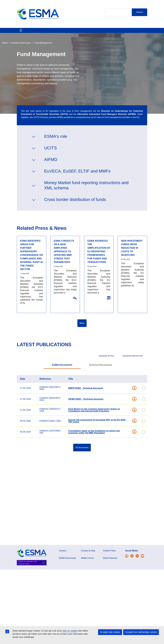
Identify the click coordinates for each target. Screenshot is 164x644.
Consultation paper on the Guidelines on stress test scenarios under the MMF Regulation (94, 438)
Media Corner (87, 558)
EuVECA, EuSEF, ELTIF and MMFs (77, 177)
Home (5, 49)
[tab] (62, 371)
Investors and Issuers (21, 49)
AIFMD (51, 166)
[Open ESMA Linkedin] (137, 556)
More (82, 329)
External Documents (101, 371)
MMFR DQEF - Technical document (86, 394)
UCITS (50, 154)
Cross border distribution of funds (75, 206)
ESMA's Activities (39, 33)
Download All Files (106, 362)
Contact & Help (132, 33)
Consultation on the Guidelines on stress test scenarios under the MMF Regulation (75, 304)
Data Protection (110, 558)
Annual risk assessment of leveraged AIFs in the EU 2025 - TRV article (97, 427)
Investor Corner (86, 33)
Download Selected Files (133, 362)
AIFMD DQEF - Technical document (86, 405)
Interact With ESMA (109, 33)
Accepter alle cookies (110, 632)
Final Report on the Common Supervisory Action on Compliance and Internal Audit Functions (94, 416)
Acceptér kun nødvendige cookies (141, 632)
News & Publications (63, 33)
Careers (63, 551)
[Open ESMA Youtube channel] (142, 556)
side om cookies (70, 631)
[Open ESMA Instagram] (132, 556)
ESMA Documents (62, 371)
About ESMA (20, 33)
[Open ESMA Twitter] (127, 556)
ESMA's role (56, 143)
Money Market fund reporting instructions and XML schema (86, 192)
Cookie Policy (109, 551)
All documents (82, 454)
